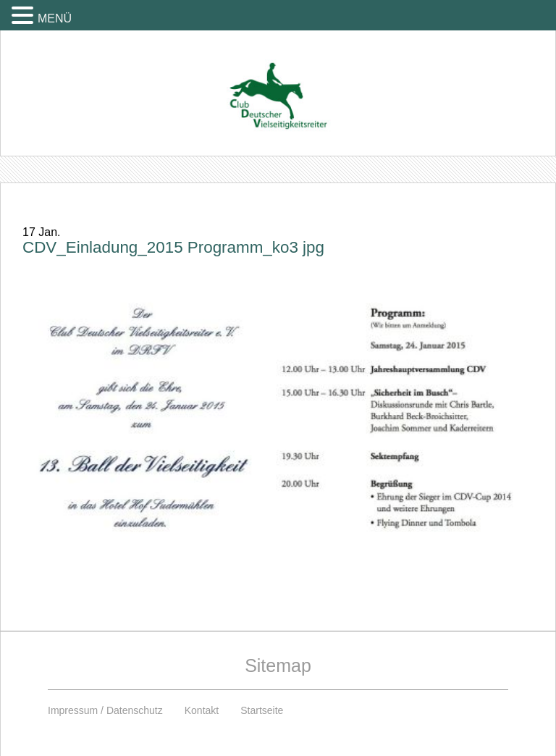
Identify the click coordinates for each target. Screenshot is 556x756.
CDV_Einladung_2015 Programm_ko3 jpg (173, 247)
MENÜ (55, 18)
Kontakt (202, 710)
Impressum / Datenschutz (105, 710)
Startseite (262, 710)
